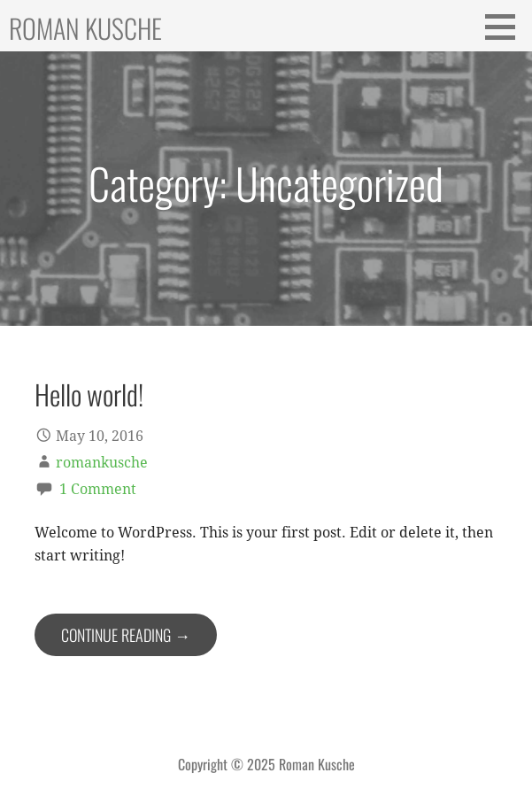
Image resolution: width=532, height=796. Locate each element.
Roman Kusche (85, 28)
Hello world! (89, 394)
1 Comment (98, 489)
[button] (506, 27)
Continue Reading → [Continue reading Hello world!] (126, 635)
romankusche (102, 463)
